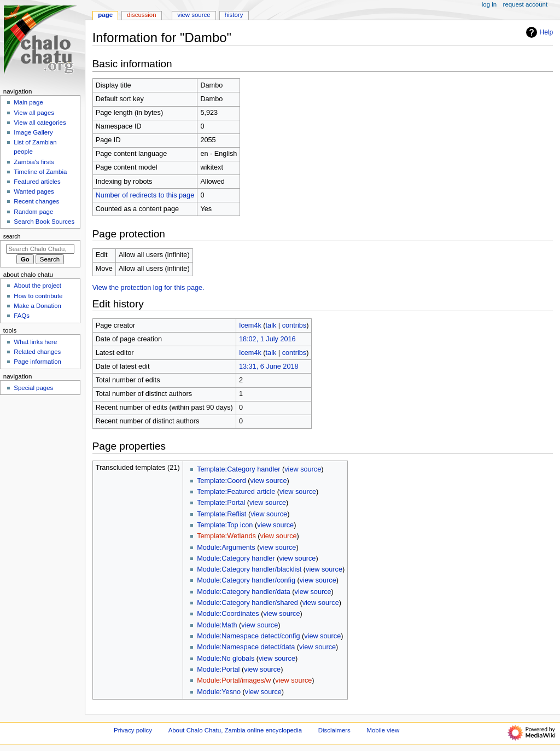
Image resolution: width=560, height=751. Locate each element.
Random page (33, 212)
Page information (37, 362)
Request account (526, 4)
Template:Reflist (221, 514)
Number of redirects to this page (145, 195)
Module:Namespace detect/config (248, 636)
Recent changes (36, 201)
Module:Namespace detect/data (246, 647)
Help (538, 32)
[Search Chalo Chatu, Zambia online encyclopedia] (40, 249)
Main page (28, 102)
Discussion (141, 15)
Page (105, 15)
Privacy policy (133, 730)
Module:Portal (218, 670)
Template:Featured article (236, 492)
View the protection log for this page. (148, 288)
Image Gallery (33, 132)
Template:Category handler (238, 469)
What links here (35, 342)
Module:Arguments (226, 548)
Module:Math (217, 625)
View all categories (40, 123)
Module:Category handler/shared (247, 603)
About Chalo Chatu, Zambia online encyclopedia (235, 730)
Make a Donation (37, 306)
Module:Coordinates (228, 614)
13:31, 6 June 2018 (269, 366)
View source (194, 15)
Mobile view (383, 730)
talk (271, 325)
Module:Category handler (236, 558)
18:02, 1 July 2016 (267, 339)
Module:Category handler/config (246, 580)
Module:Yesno (219, 692)
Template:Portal (221, 503)
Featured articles (37, 182)
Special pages (33, 388)
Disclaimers (334, 730)
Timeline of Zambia (40, 172)
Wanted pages (34, 191)
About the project (37, 286)
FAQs (22, 316)
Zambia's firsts (34, 162)
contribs (294, 325)
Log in (489, 4)
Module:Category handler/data (244, 592)
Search (12, 236)
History (234, 15)
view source (303, 469)
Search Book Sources (44, 222)
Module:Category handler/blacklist (249, 569)
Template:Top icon (225, 525)
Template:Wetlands (226, 536)
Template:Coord (221, 481)
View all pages (34, 113)
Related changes (37, 352)
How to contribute (38, 296)
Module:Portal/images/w (234, 680)
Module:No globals (226, 659)
